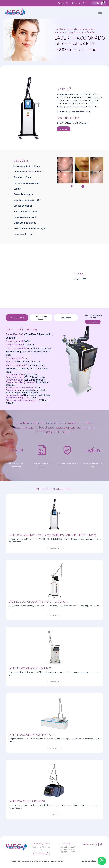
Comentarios (66, 318)
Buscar (63, 3)
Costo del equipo (68, 118)
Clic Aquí (64, 129)
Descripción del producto (41, 318)
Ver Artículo (54, 549)
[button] (99, 3)
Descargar (93, 322)
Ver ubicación (42, 853)
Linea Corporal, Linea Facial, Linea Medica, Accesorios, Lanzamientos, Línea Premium (75, 31)
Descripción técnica (17, 318)
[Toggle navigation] (100, 12)
